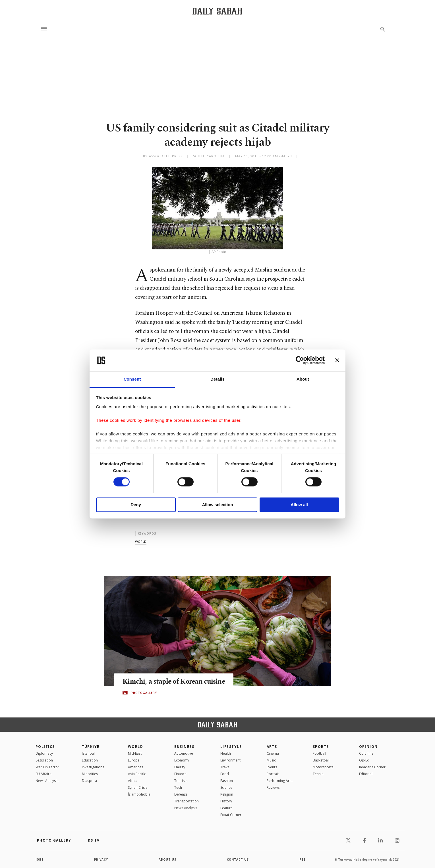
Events (272, 767)
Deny (136, 505)
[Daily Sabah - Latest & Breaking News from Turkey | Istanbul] (217, 11)
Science (226, 787)
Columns (366, 753)
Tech (178, 787)
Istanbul (88, 753)
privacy (101, 859)
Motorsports (323, 767)
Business (184, 747)
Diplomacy (44, 753)
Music (271, 760)
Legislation (44, 760)
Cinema (273, 753)
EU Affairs (43, 774)
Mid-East (135, 753)
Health (226, 753)
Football (319, 753)
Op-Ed (364, 760)
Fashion (227, 781)
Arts (272, 747)
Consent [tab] (132, 379)
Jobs (40, 859)
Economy (182, 760)
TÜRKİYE (91, 747)
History (226, 801)
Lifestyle (231, 747)
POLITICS (45, 747)
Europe (134, 760)
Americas (135, 767)
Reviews (273, 787)
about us (168, 859)
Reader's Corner (372, 767)
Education (90, 760)
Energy (180, 767)
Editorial (366, 774)
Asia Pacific (137, 774)
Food (225, 774)
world (141, 542)
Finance (180, 774)
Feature (226, 808)
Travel (225, 767)
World (135, 747)
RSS (303, 859)
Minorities (90, 774)
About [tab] (303, 379)
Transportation (187, 801)
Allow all (299, 505)
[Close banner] (337, 360)
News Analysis (47, 781)
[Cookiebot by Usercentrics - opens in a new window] (300, 360)
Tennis (318, 774)
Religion (227, 794)
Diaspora (89, 781)
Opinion (368, 747)
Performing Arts (279, 781)
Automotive (184, 753)
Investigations (93, 767)
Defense (181, 794)
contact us (238, 859)
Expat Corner (231, 815)
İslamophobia (139, 794)
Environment (230, 760)
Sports (321, 747)
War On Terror (47, 767)
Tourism (181, 781)
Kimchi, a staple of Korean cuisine (175, 681)
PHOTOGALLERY (144, 693)
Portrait (273, 774)
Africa (133, 781)
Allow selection (217, 505)
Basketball (321, 760)
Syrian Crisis (138, 787)
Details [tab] (217, 379)
